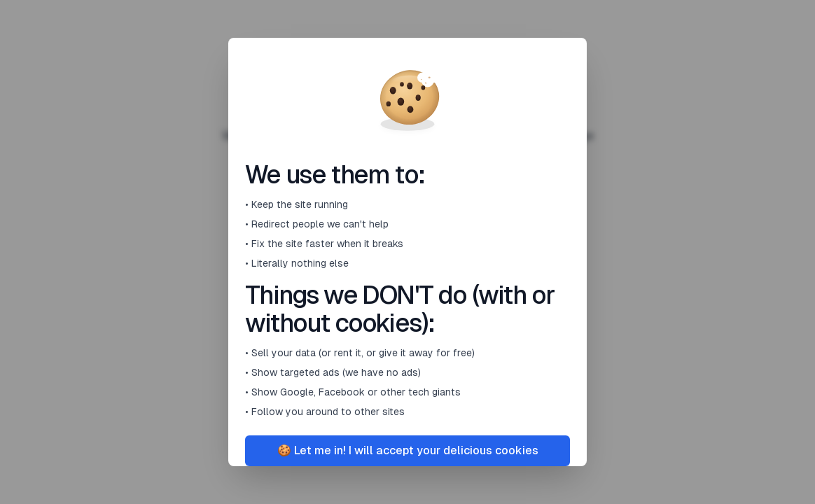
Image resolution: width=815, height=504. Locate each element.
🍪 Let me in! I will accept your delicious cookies (408, 450)
